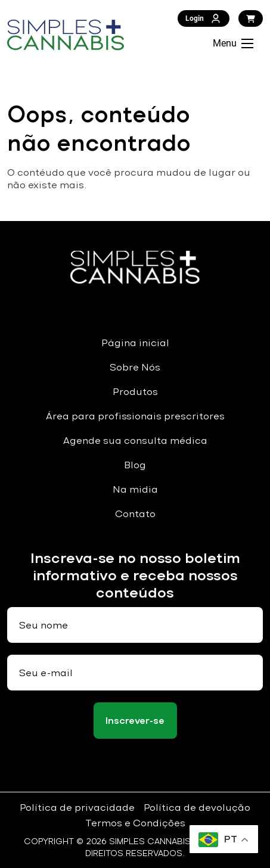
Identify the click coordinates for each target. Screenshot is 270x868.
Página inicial (135, 343)
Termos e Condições (135, 823)
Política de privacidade (77, 808)
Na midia (135, 489)
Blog (135, 465)
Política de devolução (197, 808)
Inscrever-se (135, 721)
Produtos (135, 392)
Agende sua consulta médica (135, 441)
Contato (135, 514)
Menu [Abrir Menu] (233, 43)
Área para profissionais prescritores (135, 416)
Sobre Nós (135, 367)
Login (204, 18)
